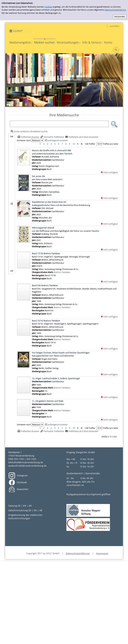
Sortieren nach (24, 140)
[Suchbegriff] (59, 124)
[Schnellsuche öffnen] (116, 50)
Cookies (48, 7)
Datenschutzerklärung (115, 10)
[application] (21, 42)
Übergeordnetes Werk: (43, 272)
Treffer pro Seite (110, 144)
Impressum (102, 553)
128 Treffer (90, 144)
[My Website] (20, 31)
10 (74, 144)
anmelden (115, 26)
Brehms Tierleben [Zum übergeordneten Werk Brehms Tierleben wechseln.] (62, 272)
